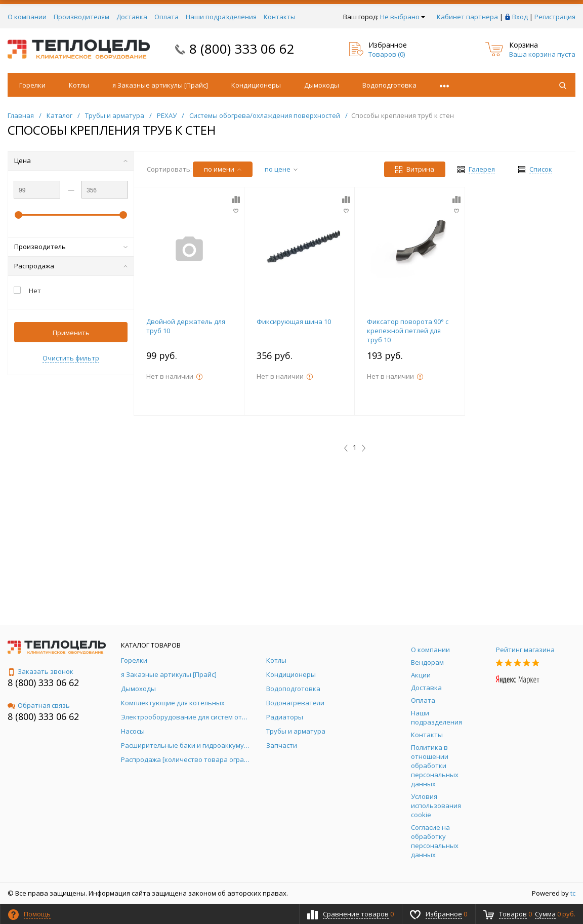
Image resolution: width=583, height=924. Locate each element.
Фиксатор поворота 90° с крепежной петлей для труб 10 (408, 331)
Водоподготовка (389, 85)
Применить (71, 333)
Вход (520, 17)
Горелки (32, 85)
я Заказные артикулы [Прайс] (160, 85)
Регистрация (555, 17)
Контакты (280, 17)
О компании (27, 17)
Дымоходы (322, 85)
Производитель (71, 247)
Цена (71, 160)
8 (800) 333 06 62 (242, 49)
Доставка (132, 17)
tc (573, 893)
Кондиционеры (256, 85)
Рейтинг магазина (525, 650)
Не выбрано (403, 17)
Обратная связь (39, 705)
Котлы (79, 85)
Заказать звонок (40, 671)
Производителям (81, 17)
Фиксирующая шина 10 (294, 322)
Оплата (166, 17)
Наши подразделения (221, 17)
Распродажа (71, 266)
